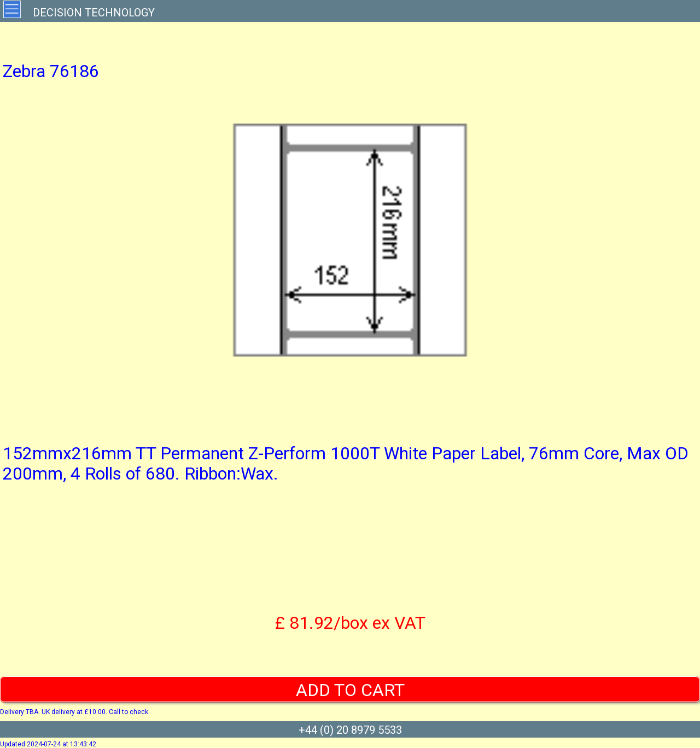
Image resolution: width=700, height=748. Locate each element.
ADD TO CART (350, 690)
